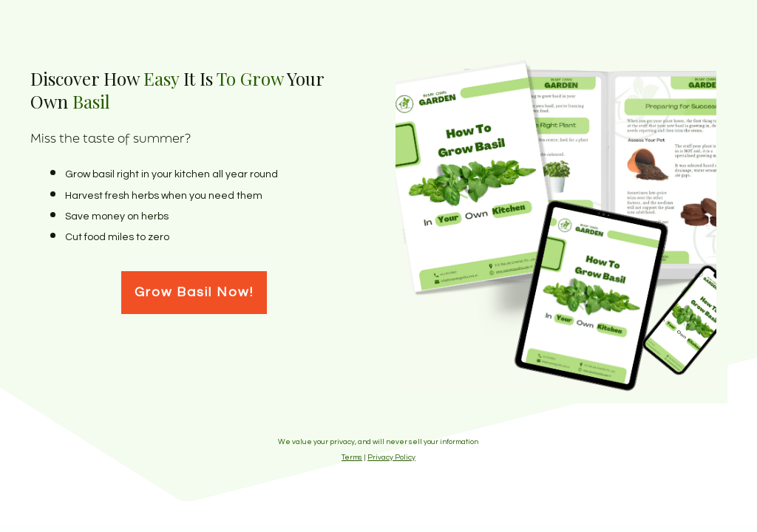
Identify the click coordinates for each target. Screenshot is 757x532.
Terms (352, 457)
